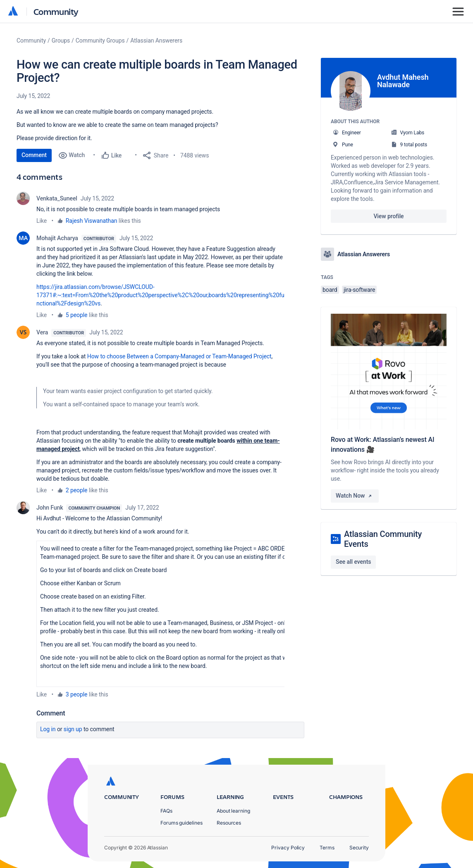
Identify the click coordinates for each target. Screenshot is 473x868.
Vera (42, 332)
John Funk (50, 508)
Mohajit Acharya (57, 238)
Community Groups (100, 41)
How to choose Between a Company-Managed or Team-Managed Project (179, 356)
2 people (77, 490)
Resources (229, 823)
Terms (327, 848)
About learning (233, 811)
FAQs (166, 811)
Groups (61, 41)
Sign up (73, 729)
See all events (353, 562)
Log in (48, 729)
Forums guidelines (182, 823)
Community (56, 11)
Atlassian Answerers (156, 41)
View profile (388, 216)
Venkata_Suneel (57, 198)
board (330, 290)
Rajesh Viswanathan (92, 221)
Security (359, 848)
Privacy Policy (288, 848)
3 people (77, 694)
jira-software (359, 290)
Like (42, 221)
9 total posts (413, 145)
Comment (34, 155)
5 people (77, 315)
